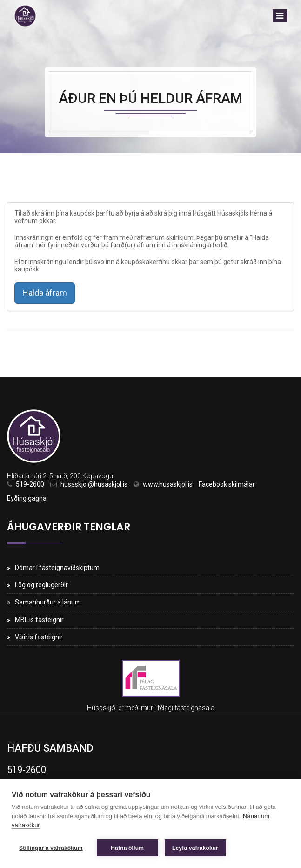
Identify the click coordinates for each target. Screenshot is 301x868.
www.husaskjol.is (168, 484)
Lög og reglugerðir (41, 585)
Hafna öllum (127, 848)
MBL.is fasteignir (39, 620)
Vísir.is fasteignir (39, 637)
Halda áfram (45, 293)
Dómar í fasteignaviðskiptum (57, 568)
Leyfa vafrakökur (195, 848)
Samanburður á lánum (48, 602)
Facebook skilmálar (227, 484)
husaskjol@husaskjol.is (94, 484)
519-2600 (30, 484)
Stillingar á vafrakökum (51, 848)
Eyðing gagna (27, 498)
